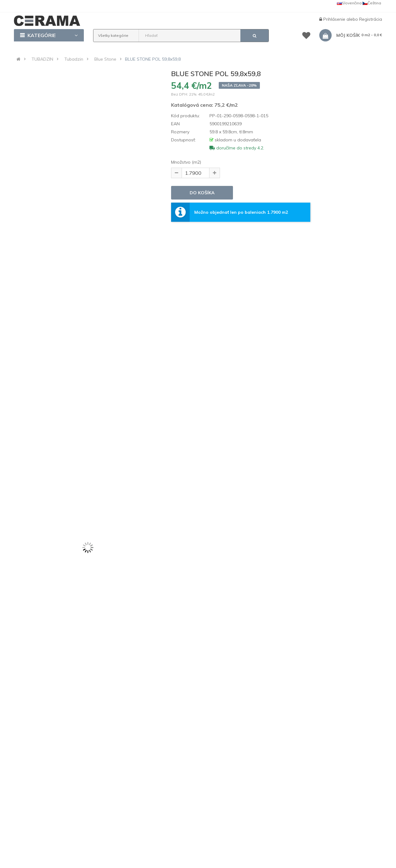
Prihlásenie (335, 19)
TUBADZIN (42, 59)
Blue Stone (105, 59)
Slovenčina (349, 3)
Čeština (372, 3)
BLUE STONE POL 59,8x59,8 (153, 59)
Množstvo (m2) (186, 162)
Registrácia (371, 19)
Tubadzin (74, 59)
